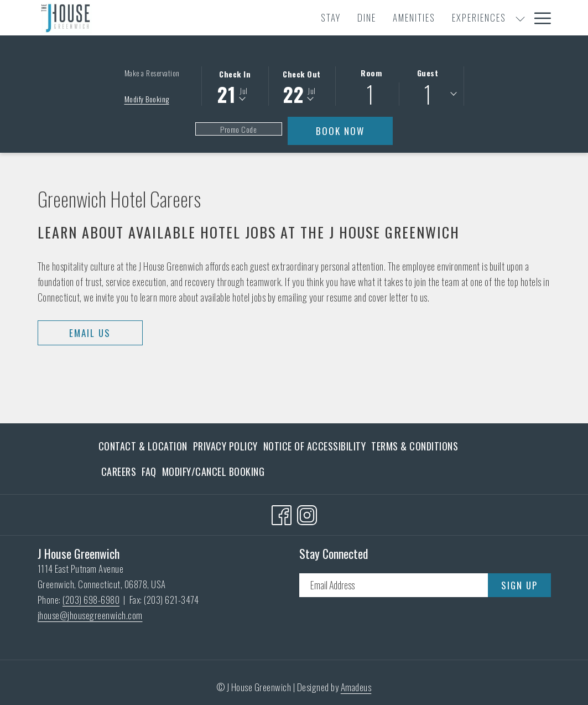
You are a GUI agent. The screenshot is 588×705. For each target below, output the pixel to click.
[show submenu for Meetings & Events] (488, 18)
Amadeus (356, 687)
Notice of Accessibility (315, 446)
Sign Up (519, 585)
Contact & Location (143, 446)
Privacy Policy (225, 446)
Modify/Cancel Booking (214, 471)
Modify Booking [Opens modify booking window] (147, 99)
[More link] (538, 18)
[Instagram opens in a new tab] (307, 512)
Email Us (90, 333)
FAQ (149, 471)
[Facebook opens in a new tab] (282, 512)
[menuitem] (187, 18)
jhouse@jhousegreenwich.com (90, 615)
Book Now (354, 131)
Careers (119, 471)
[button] (235, 85)
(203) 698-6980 (91, 600)
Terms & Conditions (415, 446)
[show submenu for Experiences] (376, 18)
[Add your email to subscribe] (394, 585)
